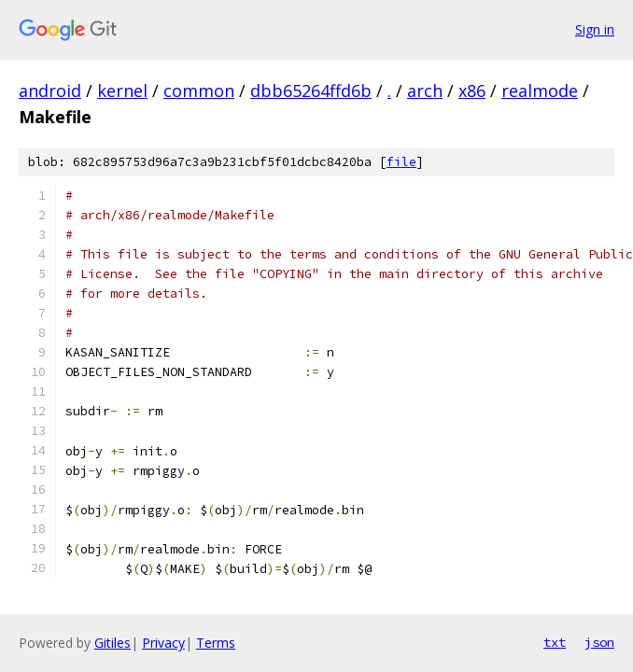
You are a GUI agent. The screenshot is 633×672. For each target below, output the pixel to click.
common (199, 91)
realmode (540, 91)
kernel (122, 91)
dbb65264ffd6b (311, 91)
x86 (472, 91)
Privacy (163, 643)
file (401, 162)
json (599, 642)
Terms (216, 643)
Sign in (595, 29)
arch (425, 91)
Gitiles (113, 643)
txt (555, 642)
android (50, 91)
